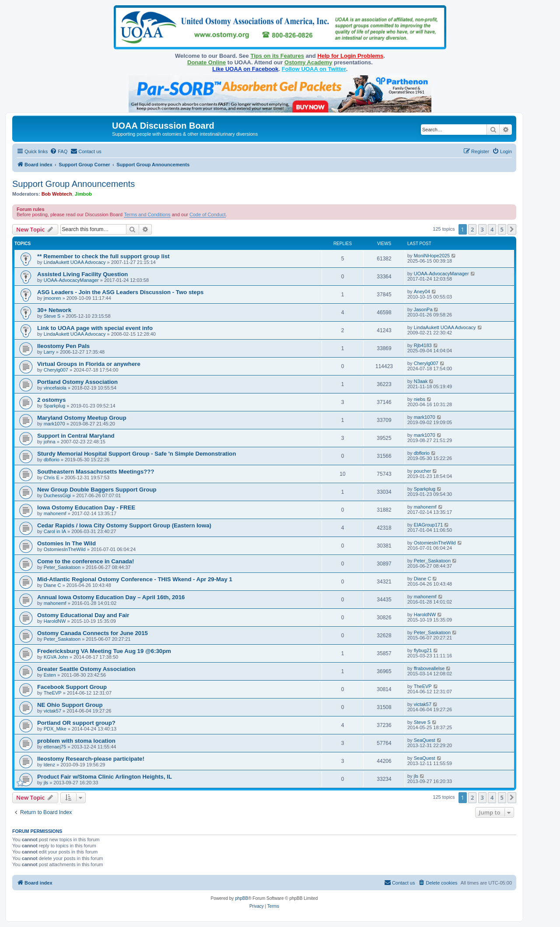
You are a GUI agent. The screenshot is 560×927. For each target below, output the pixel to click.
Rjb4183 (423, 345)
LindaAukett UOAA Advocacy (75, 262)
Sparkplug (55, 406)
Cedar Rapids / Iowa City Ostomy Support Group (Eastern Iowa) (124, 525)
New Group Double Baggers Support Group (97, 490)
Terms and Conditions (147, 214)
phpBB (241, 898)
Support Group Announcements (73, 184)
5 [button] (502, 229)
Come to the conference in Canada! (86, 561)
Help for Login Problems (350, 56)
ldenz (49, 765)
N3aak (421, 381)
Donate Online (206, 62)
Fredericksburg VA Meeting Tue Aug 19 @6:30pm (104, 651)
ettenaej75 (55, 747)
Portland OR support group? (76, 723)
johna (50, 442)
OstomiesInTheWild (65, 549)
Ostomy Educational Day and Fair (83, 615)
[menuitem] (59, 151)
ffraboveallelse (429, 668)
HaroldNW (55, 621)
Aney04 (422, 291)
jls (46, 783)
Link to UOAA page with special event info (95, 328)
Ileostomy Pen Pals (63, 346)
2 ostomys (51, 400)
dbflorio (52, 460)
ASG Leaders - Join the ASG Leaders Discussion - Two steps (120, 292)
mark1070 (54, 424)
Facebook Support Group (72, 687)
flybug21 (423, 650)
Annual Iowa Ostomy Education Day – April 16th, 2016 (111, 597)
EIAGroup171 (429, 525)
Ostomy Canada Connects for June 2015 (93, 633)
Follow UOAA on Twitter (314, 69)
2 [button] (472, 229)
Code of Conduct (208, 214)
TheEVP (53, 693)
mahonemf (55, 513)
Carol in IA (55, 531)
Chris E (52, 478)
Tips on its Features (277, 56)
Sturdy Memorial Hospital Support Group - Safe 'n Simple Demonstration (137, 454)
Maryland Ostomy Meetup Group (82, 418)
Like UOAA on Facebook (245, 69)
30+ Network (54, 310)
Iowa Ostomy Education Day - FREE (86, 507)
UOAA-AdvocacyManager (71, 280)
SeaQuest (425, 740)
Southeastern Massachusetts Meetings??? (96, 472)
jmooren (52, 298)
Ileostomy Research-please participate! (91, 759)
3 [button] (482, 229)
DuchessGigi (57, 495)
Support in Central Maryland (76, 436)
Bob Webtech (57, 194)
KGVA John (56, 657)
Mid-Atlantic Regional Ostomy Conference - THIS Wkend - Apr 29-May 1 (135, 579)
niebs (420, 399)
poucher (423, 471)
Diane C (52, 585)
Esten (50, 675)
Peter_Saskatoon (62, 567)
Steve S (52, 316)
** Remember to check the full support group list (103, 256)
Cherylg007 (56, 370)
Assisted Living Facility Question (82, 274)
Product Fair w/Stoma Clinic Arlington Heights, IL (105, 777)
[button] (512, 229)
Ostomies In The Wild (66, 543)
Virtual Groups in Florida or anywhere (89, 364)
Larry (49, 352)
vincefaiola (55, 388)
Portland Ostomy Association (77, 382)
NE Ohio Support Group (70, 705)
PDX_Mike (55, 729)
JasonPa (423, 309)
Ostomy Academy (308, 62)
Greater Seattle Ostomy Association (86, 669)
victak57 (52, 711)
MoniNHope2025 (432, 256)
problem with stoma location (76, 741)
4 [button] (492, 229)
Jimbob (83, 194)
